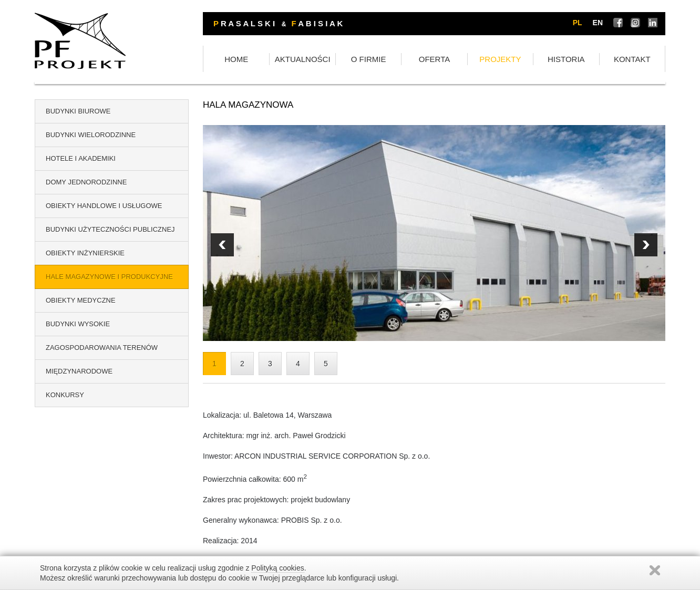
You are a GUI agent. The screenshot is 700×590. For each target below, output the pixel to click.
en (598, 23)
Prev (646, 245)
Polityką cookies (277, 568)
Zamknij (655, 570)
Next (222, 245)
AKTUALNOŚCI (303, 59)
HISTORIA (566, 59)
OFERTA (434, 59)
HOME (236, 59)
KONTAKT (632, 59)
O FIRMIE (369, 59)
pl (578, 23)
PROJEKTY (500, 59)
